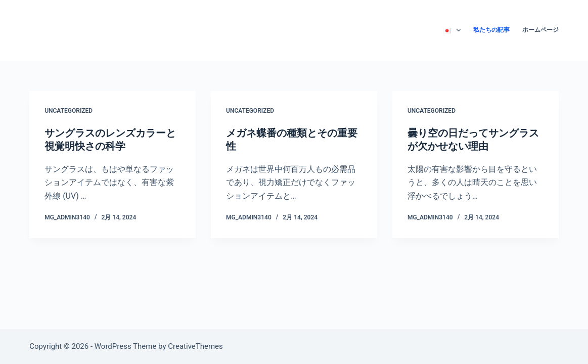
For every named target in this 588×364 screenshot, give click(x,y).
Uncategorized (69, 111)
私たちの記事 (491, 30)
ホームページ (540, 30)
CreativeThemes (195, 346)
